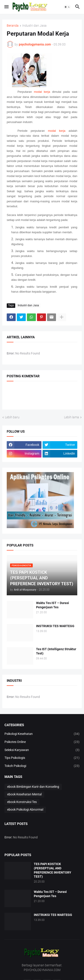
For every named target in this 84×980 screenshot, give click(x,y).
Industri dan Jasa (34, 26)
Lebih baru (12, 417)
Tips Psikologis (42, 758)
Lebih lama (72, 417)
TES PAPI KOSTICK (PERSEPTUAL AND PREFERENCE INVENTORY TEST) (53, 870)
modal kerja (42, 92)
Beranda (13, 26)
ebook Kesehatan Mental (24, 794)
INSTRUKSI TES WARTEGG (55, 626)
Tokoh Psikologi (42, 766)
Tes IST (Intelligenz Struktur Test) (56, 651)
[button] (6, 7)
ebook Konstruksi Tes (22, 802)
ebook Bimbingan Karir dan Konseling (33, 787)
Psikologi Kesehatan (42, 734)
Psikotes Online (42, 742)
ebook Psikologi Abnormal (25, 809)
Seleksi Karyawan (42, 750)
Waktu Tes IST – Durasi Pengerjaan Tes (53, 605)
